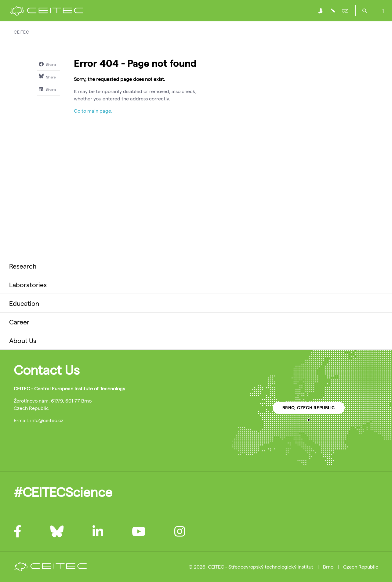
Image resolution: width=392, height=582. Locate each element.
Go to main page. (93, 111)
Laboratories (28, 284)
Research (23, 266)
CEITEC (21, 32)
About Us (23, 340)
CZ (345, 11)
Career (19, 322)
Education (24, 303)
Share (47, 64)
